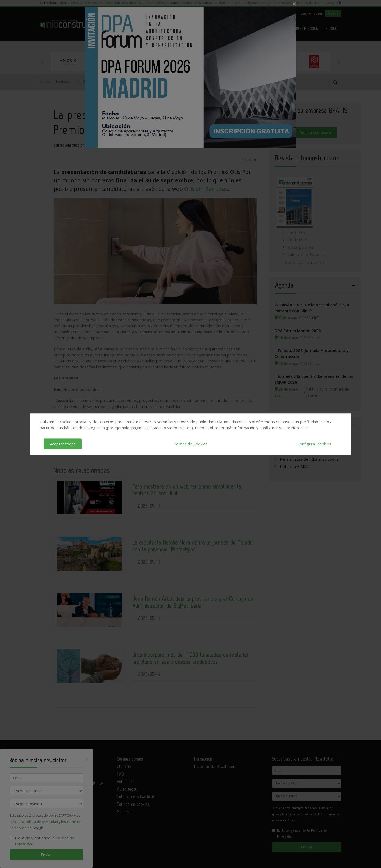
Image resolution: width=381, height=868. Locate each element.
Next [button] (339, 62)
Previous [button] (42, 62)
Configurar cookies (314, 444)
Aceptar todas (63, 444)
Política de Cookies (191, 444)
